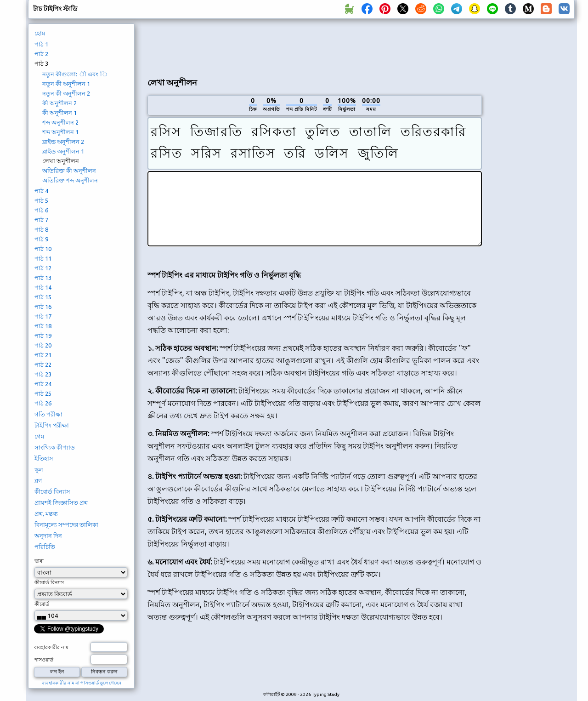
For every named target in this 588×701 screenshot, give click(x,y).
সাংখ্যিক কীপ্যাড (55, 447)
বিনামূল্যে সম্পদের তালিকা (66, 524)
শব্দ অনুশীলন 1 (60, 132)
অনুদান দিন (48, 536)
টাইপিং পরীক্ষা (52, 425)
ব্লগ (38, 480)
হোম (40, 33)
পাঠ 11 (43, 258)
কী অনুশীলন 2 (59, 103)
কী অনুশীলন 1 (59, 113)
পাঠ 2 (41, 54)
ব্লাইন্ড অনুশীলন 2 (63, 142)
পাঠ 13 (43, 278)
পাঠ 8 (41, 229)
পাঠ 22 (43, 365)
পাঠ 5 (41, 200)
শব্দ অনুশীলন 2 (60, 122)
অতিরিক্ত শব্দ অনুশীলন (70, 180)
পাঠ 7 (41, 220)
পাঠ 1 (41, 44)
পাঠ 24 (43, 384)
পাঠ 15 (43, 297)
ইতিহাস (44, 458)
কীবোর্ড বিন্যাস (52, 491)
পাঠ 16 (43, 307)
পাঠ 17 (43, 316)
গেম (39, 436)
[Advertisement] (315, 46)
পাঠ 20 (43, 345)
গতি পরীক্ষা (48, 414)
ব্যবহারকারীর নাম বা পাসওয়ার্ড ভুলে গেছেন (82, 683)
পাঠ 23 (43, 374)
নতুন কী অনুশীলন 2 (66, 93)
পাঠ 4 (41, 191)
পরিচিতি (45, 547)
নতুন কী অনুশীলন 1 (66, 84)
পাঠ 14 (43, 287)
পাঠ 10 (43, 249)
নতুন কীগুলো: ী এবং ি (75, 74)
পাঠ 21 (43, 355)
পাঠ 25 (43, 393)
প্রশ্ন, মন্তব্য (46, 513)
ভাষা (39, 561)
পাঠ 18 (43, 326)
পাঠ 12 (43, 268)
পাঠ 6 (41, 210)
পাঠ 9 (41, 239)
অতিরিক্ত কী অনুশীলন (69, 171)
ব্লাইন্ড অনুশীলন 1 (63, 151)
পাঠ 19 (43, 336)
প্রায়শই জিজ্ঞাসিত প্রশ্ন (61, 502)
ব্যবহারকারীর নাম (51, 647)
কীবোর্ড (42, 604)
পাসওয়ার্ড (44, 660)
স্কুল (39, 469)
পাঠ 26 (43, 403)
